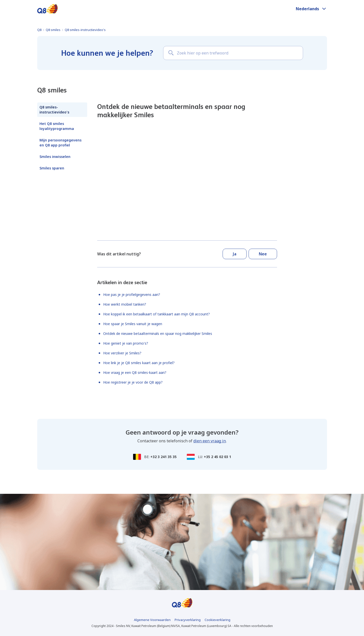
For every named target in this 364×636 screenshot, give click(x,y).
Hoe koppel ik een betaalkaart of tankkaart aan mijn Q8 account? (157, 314)
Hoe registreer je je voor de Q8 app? (133, 382)
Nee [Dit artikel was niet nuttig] (263, 254)
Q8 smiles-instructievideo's (85, 30)
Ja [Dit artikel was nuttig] (235, 254)
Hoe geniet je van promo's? (126, 343)
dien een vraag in (210, 441)
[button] (311, 9)
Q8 (39, 30)
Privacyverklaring (188, 620)
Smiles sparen (52, 168)
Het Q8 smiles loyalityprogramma (57, 126)
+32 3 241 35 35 (164, 457)
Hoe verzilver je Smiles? (122, 353)
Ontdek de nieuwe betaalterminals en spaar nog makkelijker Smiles (158, 333)
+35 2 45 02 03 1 (217, 457)
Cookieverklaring (217, 620)
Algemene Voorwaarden (152, 620)
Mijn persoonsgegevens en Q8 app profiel (60, 143)
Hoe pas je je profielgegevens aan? (132, 295)
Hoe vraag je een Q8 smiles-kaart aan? (135, 372)
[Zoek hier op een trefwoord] (233, 53)
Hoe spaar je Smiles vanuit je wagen (133, 324)
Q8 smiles (53, 30)
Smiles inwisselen (55, 157)
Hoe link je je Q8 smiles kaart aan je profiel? (139, 363)
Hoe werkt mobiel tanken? (125, 304)
